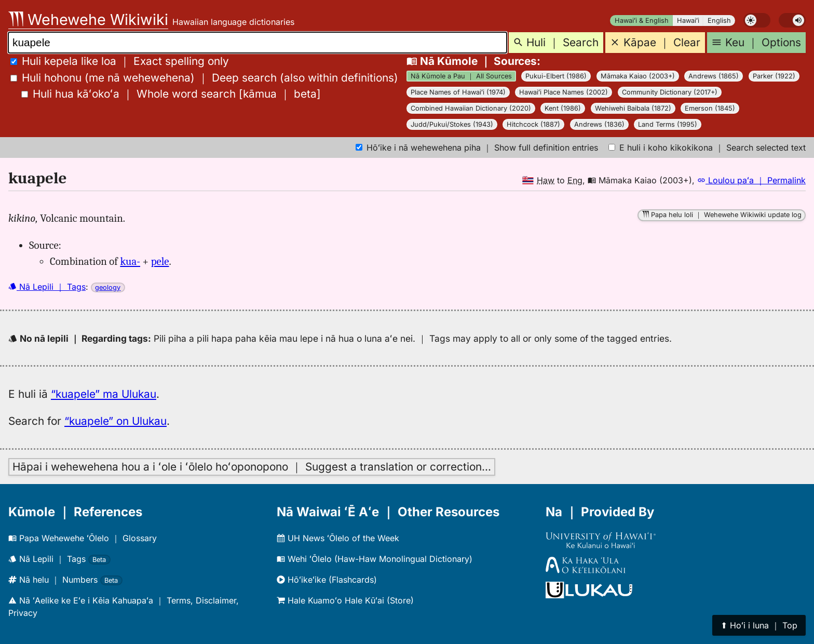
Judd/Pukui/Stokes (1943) (452, 124)
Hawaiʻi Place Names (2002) (564, 92)
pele (160, 261)
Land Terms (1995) (668, 124)
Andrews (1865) (714, 76)
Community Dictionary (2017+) (670, 92)
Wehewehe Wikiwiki (88, 19)
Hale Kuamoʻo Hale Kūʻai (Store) (345, 600)
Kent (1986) (563, 108)
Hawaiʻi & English (642, 21)
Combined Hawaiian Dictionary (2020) (471, 108)
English (719, 21)
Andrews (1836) (599, 124)
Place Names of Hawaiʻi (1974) (458, 92)
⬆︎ (759, 625)
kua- (130, 261)
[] (171, 94)
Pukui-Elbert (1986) (556, 76)
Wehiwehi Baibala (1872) (633, 108)
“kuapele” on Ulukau (116, 421)
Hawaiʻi (688, 21)
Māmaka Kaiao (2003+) (638, 76)
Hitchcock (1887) (533, 124)
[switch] (757, 20)
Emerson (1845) (710, 108)
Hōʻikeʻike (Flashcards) (327, 580)
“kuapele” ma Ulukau (104, 394)
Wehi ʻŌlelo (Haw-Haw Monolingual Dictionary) (375, 559)
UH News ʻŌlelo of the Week (338, 538)
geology (108, 287)
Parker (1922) (774, 76)
